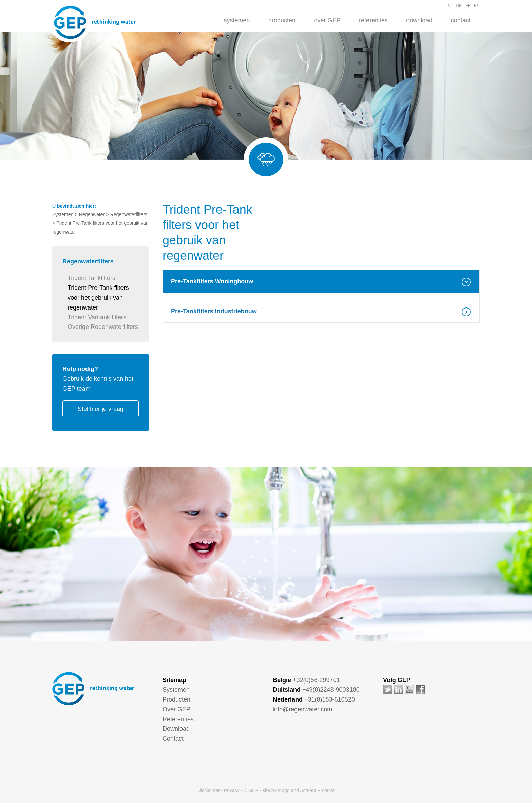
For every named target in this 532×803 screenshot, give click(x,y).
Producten (282, 20)
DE (459, 6)
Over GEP (327, 20)
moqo (284, 790)
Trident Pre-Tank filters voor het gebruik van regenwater (98, 298)
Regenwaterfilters (129, 214)
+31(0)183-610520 (330, 699)
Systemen (237, 20)
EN (477, 6)
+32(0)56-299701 (316, 680)
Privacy (232, 790)
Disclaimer (208, 790)
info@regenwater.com (302, 709)
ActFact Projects (317, 790)
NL (450, 6)
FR (468, 6)
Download (419, 20)
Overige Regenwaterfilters (103, 327)
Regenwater (92, 214)
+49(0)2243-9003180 (331, 690)
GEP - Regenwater (95, 22)
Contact (461, 20)
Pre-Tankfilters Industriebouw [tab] (214, 311)
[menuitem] (237, 20)
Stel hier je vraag (101, 409)
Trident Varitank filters (97, 317)
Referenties (373, 20)
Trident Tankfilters (91, 278)
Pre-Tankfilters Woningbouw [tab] (212, 281)
